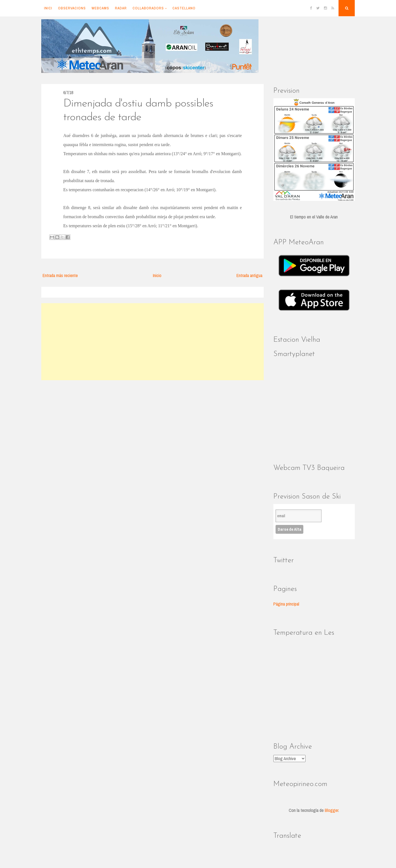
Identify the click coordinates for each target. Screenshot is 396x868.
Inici (48, 8)
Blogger (332, 810)
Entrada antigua (249, 275)
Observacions (72, 8)
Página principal (286, 604)
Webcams (100, 8)
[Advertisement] (152, 342)
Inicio (157, 275)
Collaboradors (148, 8)
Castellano (184, 8)
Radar (121, 8)
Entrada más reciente (60, 275)
